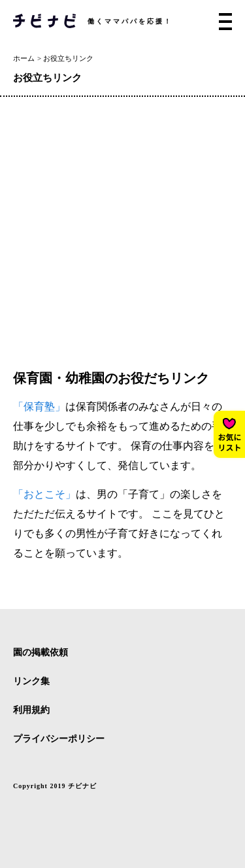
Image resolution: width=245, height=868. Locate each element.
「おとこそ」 (44, 494)
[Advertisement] (122, 226)
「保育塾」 (39, 407)
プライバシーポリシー (59, 739)
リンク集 (31, 682)
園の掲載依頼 (41, 653)
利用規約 (31, 710)
